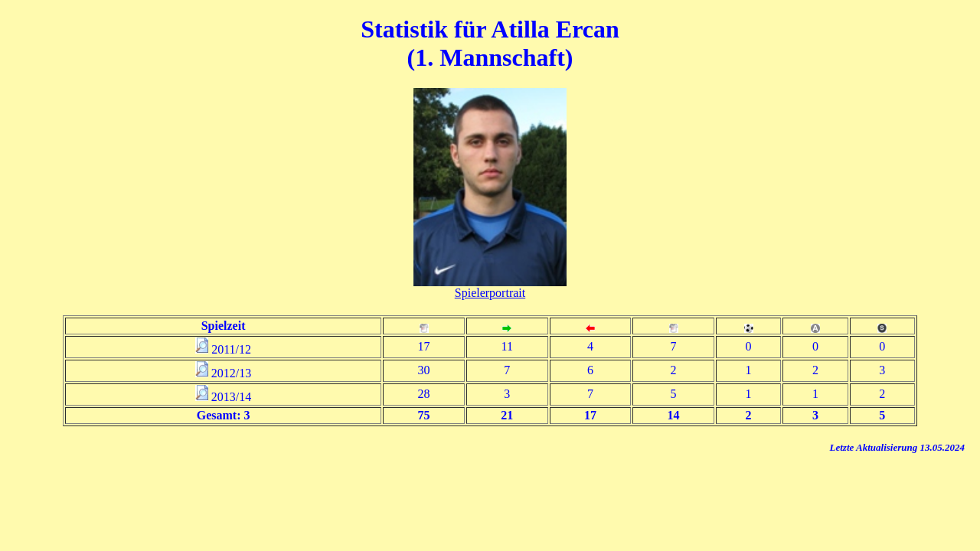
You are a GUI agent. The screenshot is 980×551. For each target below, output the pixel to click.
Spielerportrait (490, 293)
